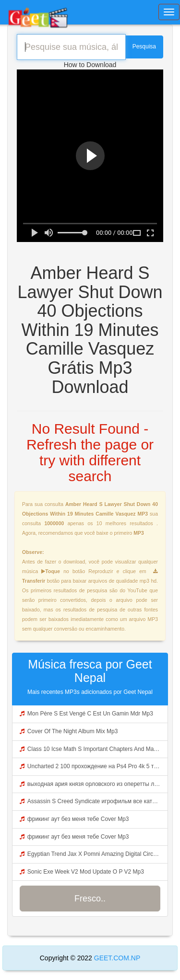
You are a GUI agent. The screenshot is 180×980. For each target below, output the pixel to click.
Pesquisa (144, 46)
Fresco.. (90, 899)
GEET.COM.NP (116, 958)
